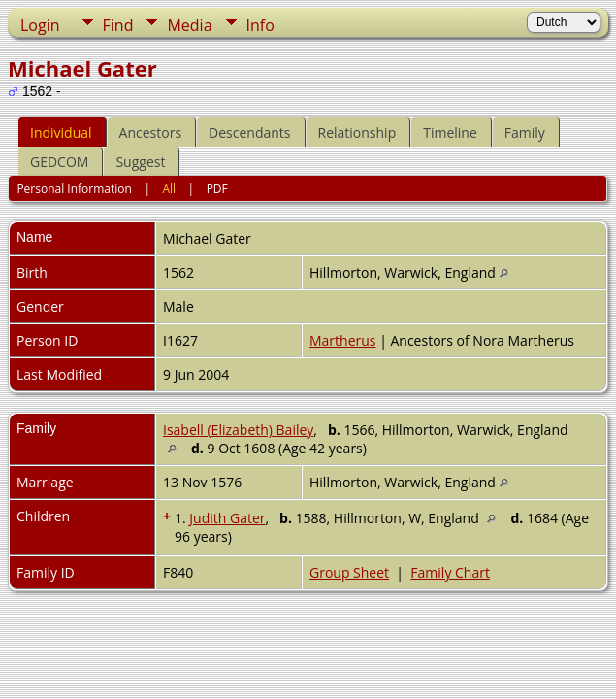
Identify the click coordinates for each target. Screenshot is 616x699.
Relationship (357, 133)
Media (189, 25)
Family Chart (450, 572)
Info (260, 25)
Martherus (343, 340)
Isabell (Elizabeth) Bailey (238, 430)
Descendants (249, 133)
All (169, 189)
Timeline (450, 133)
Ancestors (150, 133)
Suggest (140, 162)
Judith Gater (227, 518)
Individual (61, 133)
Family (525, 133)
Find (118, 25)
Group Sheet (349, 572)
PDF (217, 189)
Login (40, 25)
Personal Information (74, 189)
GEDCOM (59, 162)
